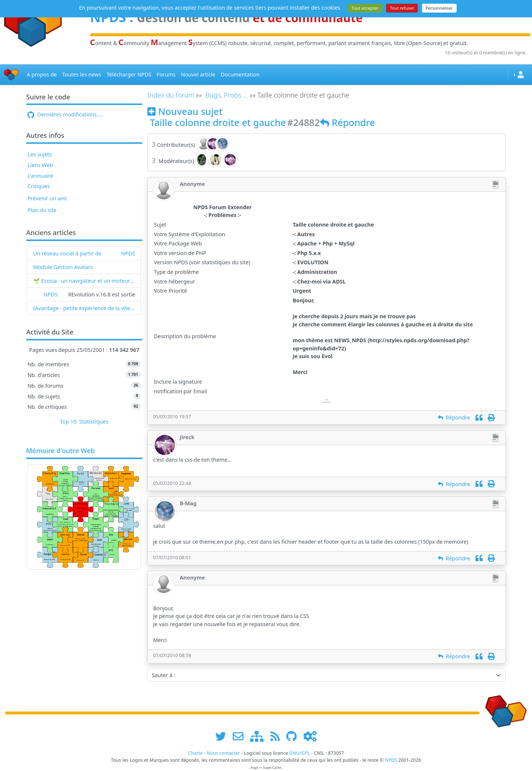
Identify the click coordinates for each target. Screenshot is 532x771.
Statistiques (94, 422)
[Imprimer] (491, 417)
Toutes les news (82, 74)
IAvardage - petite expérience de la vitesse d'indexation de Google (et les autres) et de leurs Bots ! (84, 308)
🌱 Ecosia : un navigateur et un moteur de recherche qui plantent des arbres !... (84, 281)
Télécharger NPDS (129, 74)
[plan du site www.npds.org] (259, 736)
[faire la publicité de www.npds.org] (241, 736)
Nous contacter (223, 753)
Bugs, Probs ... (227, 95)
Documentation (240, 74)
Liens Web (40, 165)
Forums (166, 74)
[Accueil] (11, 75)
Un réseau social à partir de (67, 253)
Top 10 (68, 422)
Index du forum (171, 95)
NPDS (128, 253)
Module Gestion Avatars (63, 267)
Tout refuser (402, 8)
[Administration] (310, 736)
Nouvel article (198, 74)
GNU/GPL (300, 753)
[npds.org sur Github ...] (294, 736)
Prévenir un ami (47, 198)
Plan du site (42, 210)
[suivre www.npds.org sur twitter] (223, 736)
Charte (195, 753)
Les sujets (40, 154)
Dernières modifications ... (65, 114)
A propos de (42, 74)
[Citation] (479, 417)
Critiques (38, 186)
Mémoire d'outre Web (61, 451)
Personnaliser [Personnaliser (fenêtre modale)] (439, 8)
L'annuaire (40, 176)
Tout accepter (365, 8)
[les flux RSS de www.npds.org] (278, 736)
